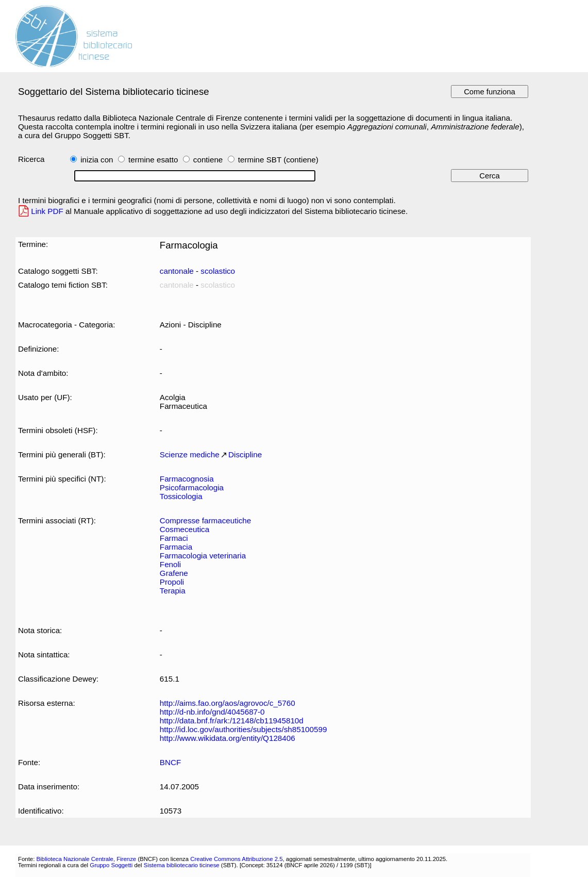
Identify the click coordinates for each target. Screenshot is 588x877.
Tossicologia (181, 496)
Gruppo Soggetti (111, 865)
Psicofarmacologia (192, 487)
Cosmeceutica (184, 529)
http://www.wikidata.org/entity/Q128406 (228, 738)
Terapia (173, 591)
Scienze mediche (190, 454)
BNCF (170, 762)
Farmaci (174, 538)
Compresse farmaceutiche (205, 520)
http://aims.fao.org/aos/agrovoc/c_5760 (228, 703)
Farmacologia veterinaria (203, 556)
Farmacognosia (187, 479)
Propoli (172, 582)
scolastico (218, 271)
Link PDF (47, 211)
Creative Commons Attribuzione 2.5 (236, 859)
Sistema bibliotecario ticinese (182, 865)
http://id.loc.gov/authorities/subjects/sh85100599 (243, 729)
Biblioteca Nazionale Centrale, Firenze (86, 859)
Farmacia (176, 547)
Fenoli (170, 564)
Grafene (174, 573)
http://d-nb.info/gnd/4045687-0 (212, 712)
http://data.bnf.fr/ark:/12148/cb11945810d (232, 721)
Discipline (245, 454)
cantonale (177, 271)
